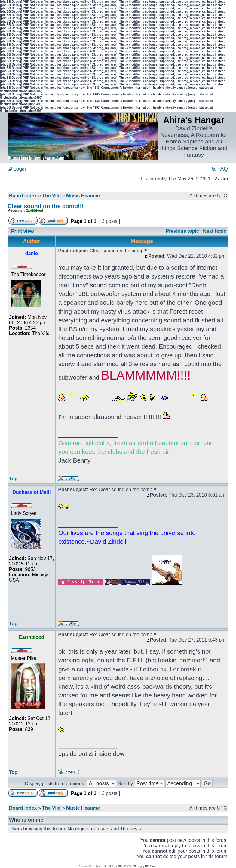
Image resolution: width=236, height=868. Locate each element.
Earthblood (35, 211)
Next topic (215, 231)
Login (17, 169)
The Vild (51, 196)
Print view (23, 231)
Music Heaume (83, 196)
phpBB (99, 866)
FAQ (220, 169)
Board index (23, 196)
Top (13, 479)
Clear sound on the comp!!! (46, 206)
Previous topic (182, 231)
